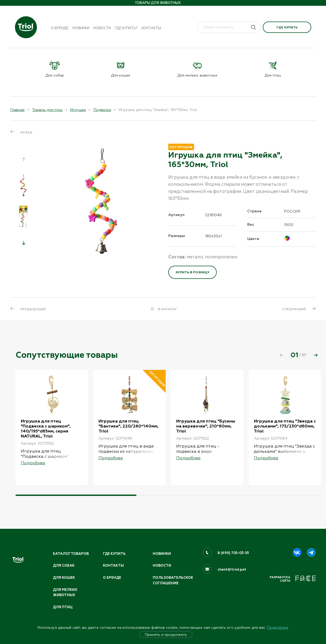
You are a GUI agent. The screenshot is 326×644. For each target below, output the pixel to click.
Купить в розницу (192, 272)
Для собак (64, 566)
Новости (102, 28)
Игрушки (78, 110)
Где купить (287, 27)
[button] (24, 243)
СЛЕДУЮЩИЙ (294, 309)
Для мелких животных (65, 593)
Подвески (102, 110)
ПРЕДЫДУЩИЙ (33, 309)
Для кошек (64, 578)
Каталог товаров (71, 554)
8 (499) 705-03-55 (233, 553)
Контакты (151, 28)
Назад (26, 132)
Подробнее (278, 627)
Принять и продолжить (166, 635)
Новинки (81, 28)
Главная (17, 110)
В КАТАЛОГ (168, 309)
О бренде (60, 28)
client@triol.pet (232, 570)
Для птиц (63, 607)
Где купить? (126, 28)
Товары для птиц (47, 110)
